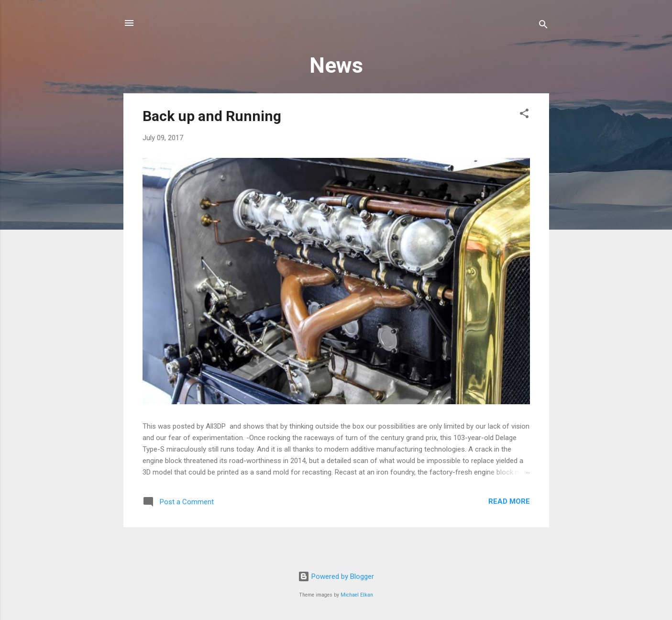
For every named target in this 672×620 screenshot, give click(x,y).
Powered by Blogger (336, 576)
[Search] (543, 26)
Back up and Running (212, 116)
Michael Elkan (357, 595)
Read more (509, 501)
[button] (524, 115)
